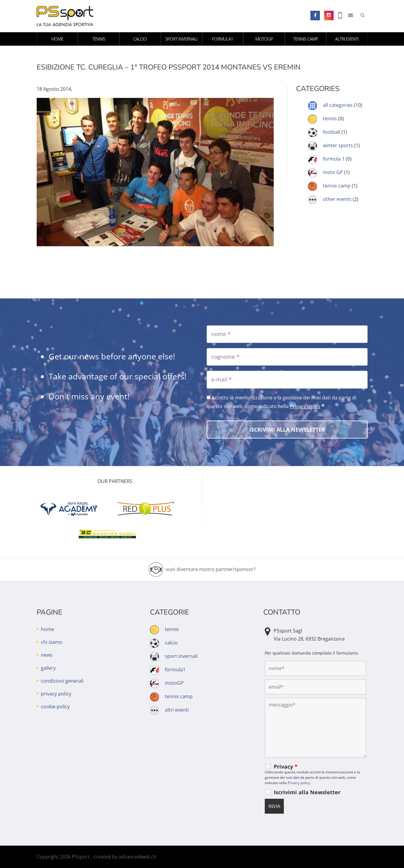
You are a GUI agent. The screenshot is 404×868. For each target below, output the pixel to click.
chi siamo (52, 642)
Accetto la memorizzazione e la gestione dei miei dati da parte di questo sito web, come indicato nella (281, 402)
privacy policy (56, 694)
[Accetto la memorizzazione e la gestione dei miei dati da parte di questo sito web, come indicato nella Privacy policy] (209, 397)
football (332, 132)
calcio (140, 39)
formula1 (223, 39)
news (47, 655)
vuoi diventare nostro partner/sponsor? (211, 569)
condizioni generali (62, 681)
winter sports (338, 145)
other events (337, 199)
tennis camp (305, 39)
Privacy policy (305, 406)
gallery (48, 668)
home (57, 39)
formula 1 (334, 159)
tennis (99, 39)
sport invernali (181, 39)
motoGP (264, 39)
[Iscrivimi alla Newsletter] (287, 430)
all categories (338, 105)
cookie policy (55, 707)
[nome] (287, 334)
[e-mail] (287, 380)
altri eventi (347, 39)
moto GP (333, 172)
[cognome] (287, 357)
